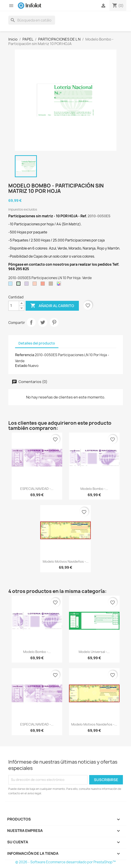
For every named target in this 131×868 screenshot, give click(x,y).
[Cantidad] (14, 306)
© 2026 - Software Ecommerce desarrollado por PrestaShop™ (65, 862)
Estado (21, 366)
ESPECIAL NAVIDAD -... (37, 489)
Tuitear (43, 322)
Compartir (31, 322)
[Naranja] (36, 285)
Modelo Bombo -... (94, 489)
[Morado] (27, 285)
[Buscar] (32, 20)
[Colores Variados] (60, 285)
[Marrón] (52, 285)
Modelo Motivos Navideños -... (66, 561)
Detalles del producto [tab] (37, 343)
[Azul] (11, 285)
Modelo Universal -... (94, 652)
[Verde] (19, 285)
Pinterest (54, 322)
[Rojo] (44, 285)
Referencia (25, 355)
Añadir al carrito (52, 306)
